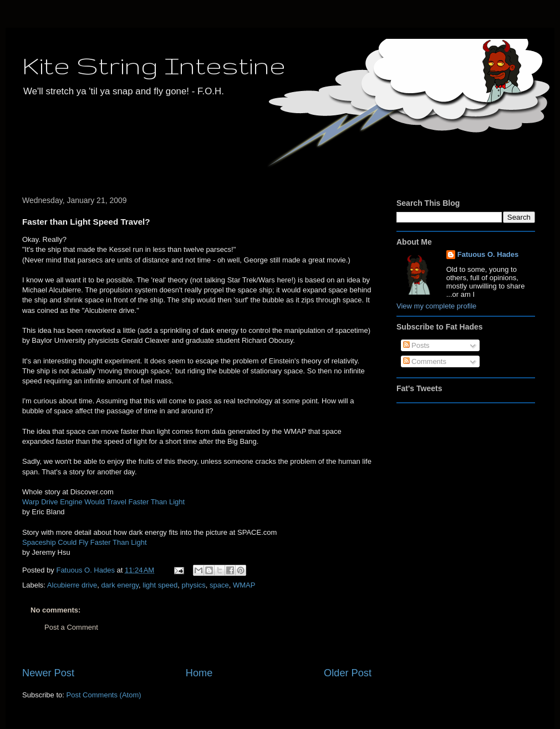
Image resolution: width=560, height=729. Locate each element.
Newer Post (48, 673)
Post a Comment (71, 627)
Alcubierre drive (72, 585)
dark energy (120, 585)
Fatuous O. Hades (488, 254)
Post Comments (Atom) (104, 695)
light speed (160, 585)
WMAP (244, 585)
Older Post (348, 673)
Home (199, 673)
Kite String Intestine (154, 65)
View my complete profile (436, 306)
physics (193, 585)
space (219, 585)
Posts (416, 345)
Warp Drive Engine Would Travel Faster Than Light (103, 502)
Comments (425, 361)
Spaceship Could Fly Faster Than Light (85, 542)
